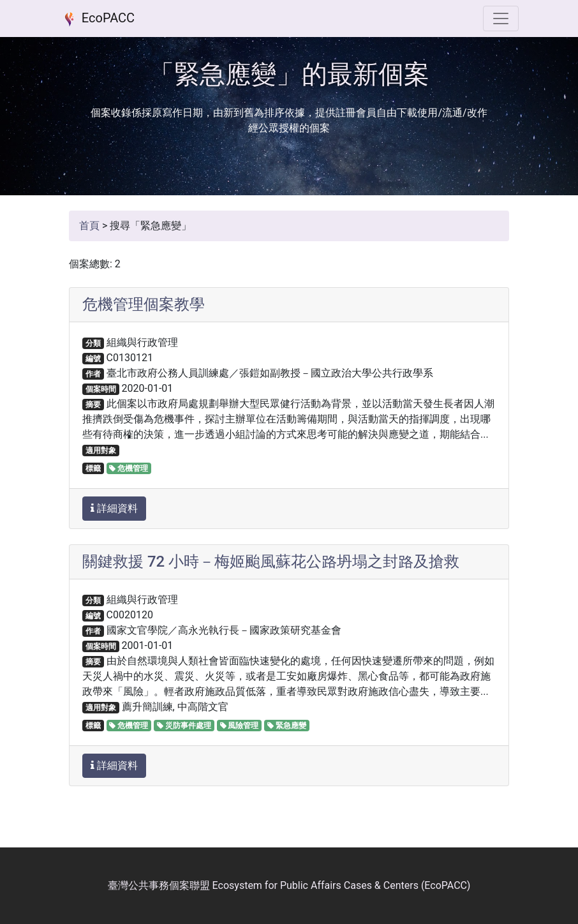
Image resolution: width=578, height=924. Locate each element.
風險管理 (240, 726)
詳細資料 (114, 508)
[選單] (501, 19)
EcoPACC (97, 19)
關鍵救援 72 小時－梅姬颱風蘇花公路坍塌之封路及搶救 (271, 562)
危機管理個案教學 (144, 304)
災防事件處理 (184, 726)
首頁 (89, 226)
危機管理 (129, 468)
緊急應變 (287, 726)
